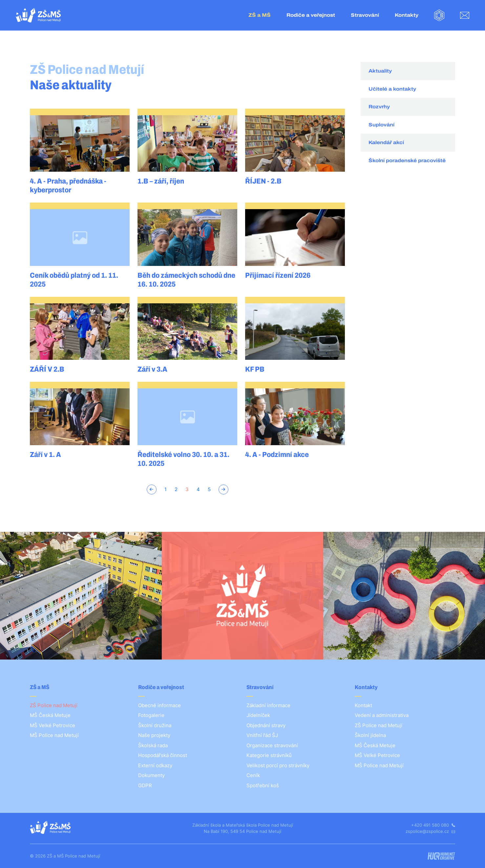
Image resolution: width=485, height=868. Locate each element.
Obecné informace (159, 705)
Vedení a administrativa (382, 715)
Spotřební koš (263, 785)
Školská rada (153, 745)
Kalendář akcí (386, 142)
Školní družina (155, 725)
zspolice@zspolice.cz (430, 831)
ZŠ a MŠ (260, 15)
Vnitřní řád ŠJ (262, 735)
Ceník (253, 775)
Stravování (365, 15)
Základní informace (268, 705)
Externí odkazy (155, 765)
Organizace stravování (272, 745)
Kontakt (363, 705)
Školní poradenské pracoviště (407, 161)
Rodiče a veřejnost (311, 15)
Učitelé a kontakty (392, 89)
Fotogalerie (151, 715)
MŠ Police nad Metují (54, 735)
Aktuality (380, 71)
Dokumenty (151, 775)
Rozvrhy (379, 107)
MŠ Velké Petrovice (53, 725)
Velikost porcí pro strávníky (278, 765)
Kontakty (407, 15)
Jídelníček (258, 715)
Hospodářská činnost (163, 755)
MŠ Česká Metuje (50, 715)
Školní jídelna (370, 735)
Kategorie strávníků (269, 755)
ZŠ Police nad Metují (54, 705)
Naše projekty (154, 735)
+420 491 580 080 (433, 825)
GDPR (145, 785)
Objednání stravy (266, 725)
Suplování (381, 125)
